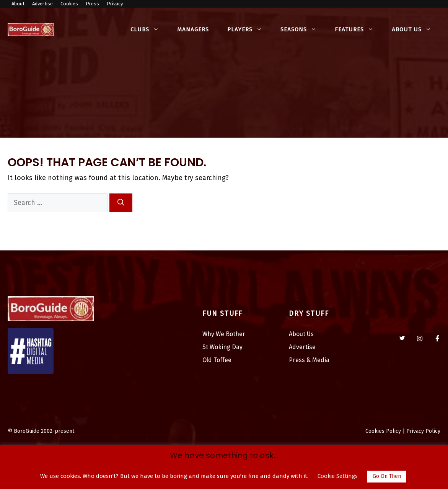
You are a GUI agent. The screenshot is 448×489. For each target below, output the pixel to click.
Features (359, 29)
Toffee (222, 360)
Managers (193, 29)
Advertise (42, 4)
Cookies (69, 4)
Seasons (303, 29)
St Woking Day (222, 347)
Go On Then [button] (387, 476)
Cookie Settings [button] (338, 476)
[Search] (121, 203)
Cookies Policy (383, 431)
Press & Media (309, 360)
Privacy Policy (423, 431)
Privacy (115, 4)
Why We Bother (224, 334)
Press (92, 4)
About (18, 4)
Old (208, 360)
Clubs (149, 29)
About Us (416, 29)
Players (249, 29)
